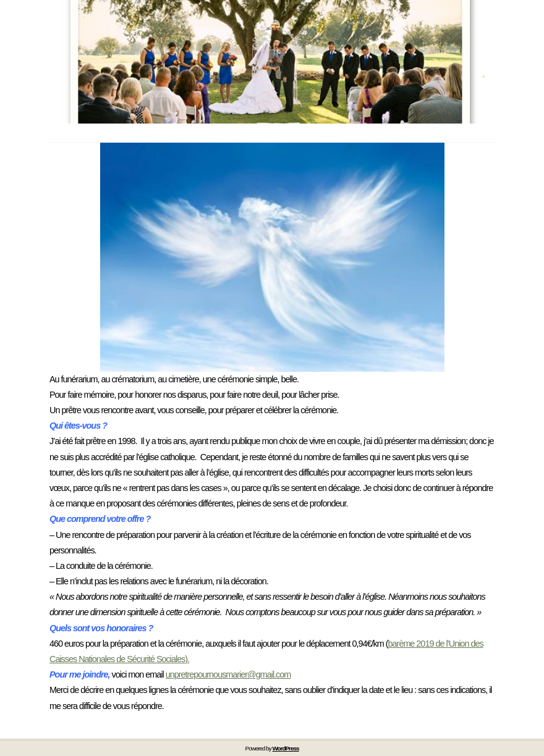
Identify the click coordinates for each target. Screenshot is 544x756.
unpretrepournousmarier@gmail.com (228, 674)
